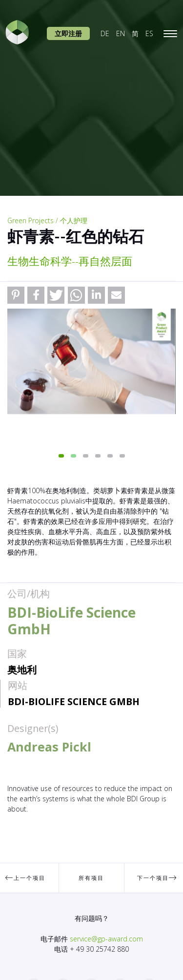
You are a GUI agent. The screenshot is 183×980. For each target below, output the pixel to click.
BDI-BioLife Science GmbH (74, 701)
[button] (16, 295)
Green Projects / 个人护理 (47, 220)
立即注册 (68, 33)
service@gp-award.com (106, 939)
